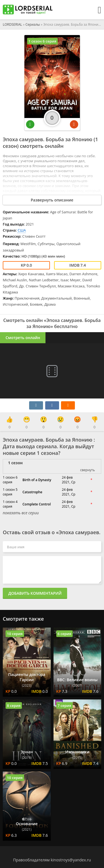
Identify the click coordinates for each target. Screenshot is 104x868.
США (22, 230)
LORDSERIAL (12, 24)
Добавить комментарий (35, 593)
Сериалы (33, 24)
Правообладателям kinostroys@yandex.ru (52, 860)
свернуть (87, 470)
